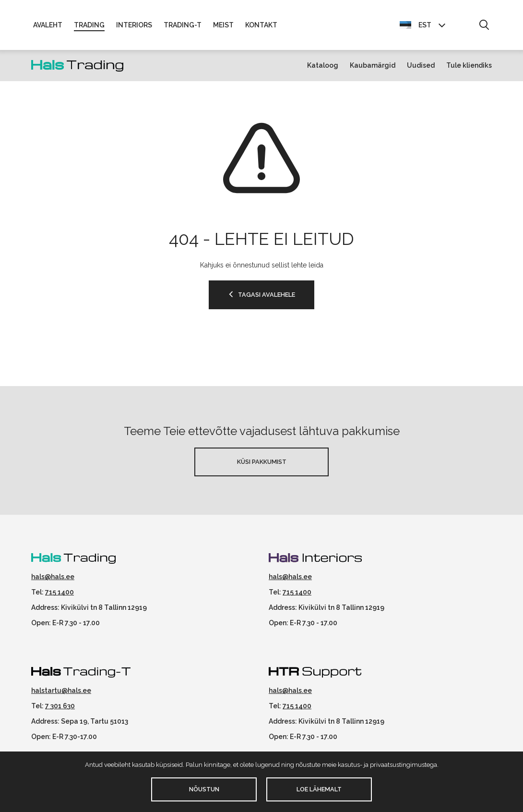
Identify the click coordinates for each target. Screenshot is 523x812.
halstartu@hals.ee (61, 691)
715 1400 (59, 592)
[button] (484, 25)
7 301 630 (60, 706)
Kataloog (323, 65)
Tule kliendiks (469, 65)
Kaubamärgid (373, 65)
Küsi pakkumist (262, 462)
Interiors (134, 25)
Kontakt (261, 25)
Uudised (421, 65)
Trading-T (183, 25)
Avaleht (48, 25)
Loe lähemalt (319, 789)
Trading (89, 25)
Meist (223, 25)
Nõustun (204, 789)
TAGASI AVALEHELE (267, 295)
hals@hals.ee (53, 577)
